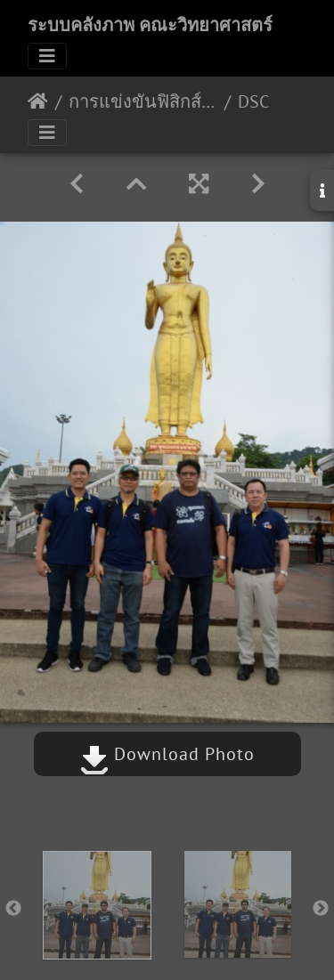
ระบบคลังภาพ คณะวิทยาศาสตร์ (150, 25)
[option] (97, 905)
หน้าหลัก (38, 101)
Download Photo (167, 754)
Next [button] (321, 909)
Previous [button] (13, 909)
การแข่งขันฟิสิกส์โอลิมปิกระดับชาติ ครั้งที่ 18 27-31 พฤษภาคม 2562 (143, 101)
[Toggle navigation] (47, 56)
